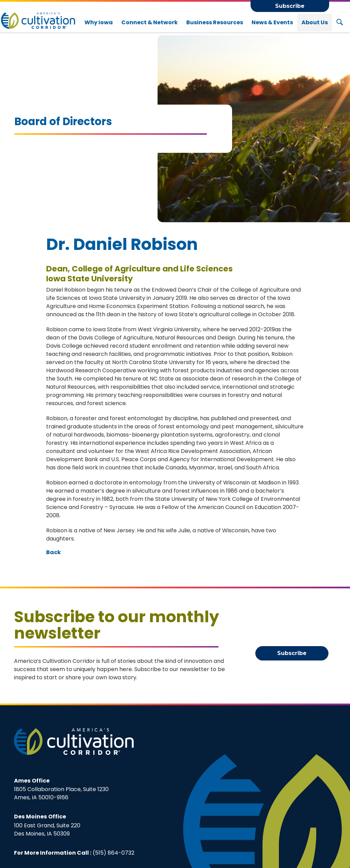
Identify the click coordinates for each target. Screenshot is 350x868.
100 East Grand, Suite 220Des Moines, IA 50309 (47, 825)
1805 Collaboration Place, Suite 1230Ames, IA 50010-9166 (61, 789)
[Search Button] (340, 23)
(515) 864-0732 (113, 852)
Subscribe (290, 6)
